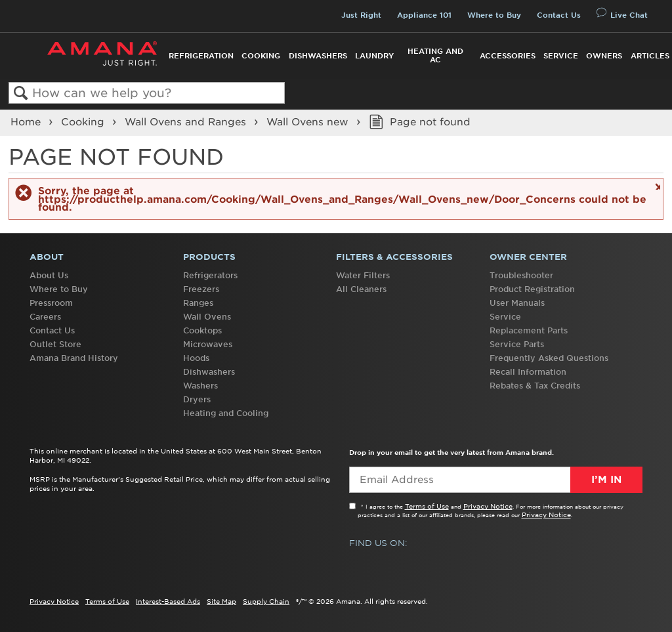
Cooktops (202, 330)
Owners (604, 56)
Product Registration (532, 289)
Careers (45, 317)
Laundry (374, 56)
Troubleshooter (521, 275)
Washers (200, 386)
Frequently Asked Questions (549, 358)
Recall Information (528, 372)
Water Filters (363, 275)
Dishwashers (318, 56)
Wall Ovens (207, 317)
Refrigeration (201, 56)
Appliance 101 (424, 15)
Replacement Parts (529, 330)
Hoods (196, 358)
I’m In (606, 480)
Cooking (261, 56)
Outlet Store (55, 344)
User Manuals (517, 303)
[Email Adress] (496, 480)
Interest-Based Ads (168, 601)
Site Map (221, 601)
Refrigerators (210, 275)
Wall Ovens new (309, 122)
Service (561, 56)
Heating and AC (435, 55)
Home (27, 122)
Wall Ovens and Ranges (187, 122)
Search (21, 94)
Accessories (508, 56)
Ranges (198, 303)
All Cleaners (361, 289)
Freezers (201, 289)
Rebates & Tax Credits (535, 386)
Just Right (361, 15)
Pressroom (51, 303)
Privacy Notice (488, 506)
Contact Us (559, 15)
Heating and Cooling (226, 413)
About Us (49, 275)
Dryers (197, 399)
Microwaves (208, 344)
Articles (650, 56)
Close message (656, 186)
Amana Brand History (74, 358)
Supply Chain (266, 601)
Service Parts (517, 344)
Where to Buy (494, 15)
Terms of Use (427, 506)
